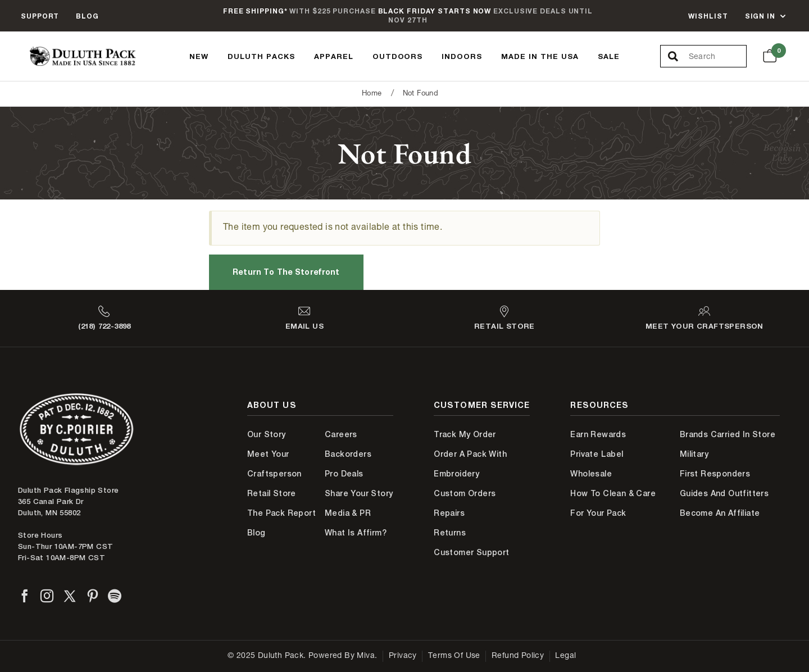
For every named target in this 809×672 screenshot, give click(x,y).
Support (40, 16)
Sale (609, 56)
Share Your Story (359, 493)
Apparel (334, 56)
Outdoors (398, 56)
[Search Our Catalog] (717, 57)
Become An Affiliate (720, 513)
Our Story (267, 434)
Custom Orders (465, 493)
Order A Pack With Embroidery (470, 464)
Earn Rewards (598, 434)
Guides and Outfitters (724, 493)
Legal (565, 656)
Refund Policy (518, 656)
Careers (341, 434)
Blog (87, 16)
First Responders (715, 474)
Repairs (449, 513)
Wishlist (708, 16)
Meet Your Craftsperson (274, 464)
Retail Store (272, 493)
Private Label (597, 454)
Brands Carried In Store (728, 434)
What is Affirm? (356, 533)
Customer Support (471, 552)
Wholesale (591, 474)
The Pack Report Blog (281, 523)
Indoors (462, 56)
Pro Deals (344, 474)
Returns (450, 533)
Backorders (348, 454)
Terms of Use (454, 656)
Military (694, 454)
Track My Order (465, 434)
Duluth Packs (261, 56)
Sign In (760, 16)
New (199, 56)
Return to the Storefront (286, 272)
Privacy (403, 656)
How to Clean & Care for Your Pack (613, 503)
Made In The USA (540, 56)
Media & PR (348, 513)
